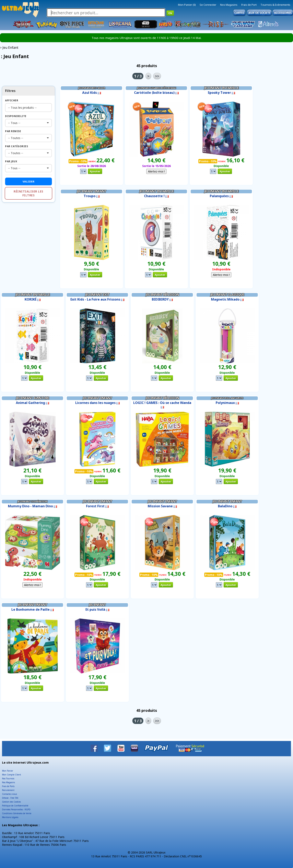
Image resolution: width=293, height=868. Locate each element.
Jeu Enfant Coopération (32, 501)
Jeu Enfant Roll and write (227, 398)
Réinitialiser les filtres (28, 193)
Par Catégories (16, 146)
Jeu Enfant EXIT (97, 295)
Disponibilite (16, 116)
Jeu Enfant (97, 605)
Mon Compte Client (11, 775)
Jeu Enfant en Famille (221, 88)
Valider (29, 181)
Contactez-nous (9, 794)
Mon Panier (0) (187, 5)
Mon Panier (8, 771)
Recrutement (8, 790)
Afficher (12, 100)
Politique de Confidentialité (15, 806)
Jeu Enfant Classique (227, 295)
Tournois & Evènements (275, 5)
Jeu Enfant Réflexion (162, 295)
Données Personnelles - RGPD (16, 809)
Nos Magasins (229, 5)
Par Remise (13, 131)
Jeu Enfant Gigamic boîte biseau (156, 88)
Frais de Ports (8, 786)
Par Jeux (11, 161)
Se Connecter (208, 5)
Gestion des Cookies (11, 802)
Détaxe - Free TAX (10, 798)
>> (157, 76)
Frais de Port (249, 5)
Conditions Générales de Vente (17, 813)
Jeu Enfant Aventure (32, 398)
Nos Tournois (8, 778)
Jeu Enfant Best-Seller (92, 88)
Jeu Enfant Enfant (92, 191)
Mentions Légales (10, 817)
